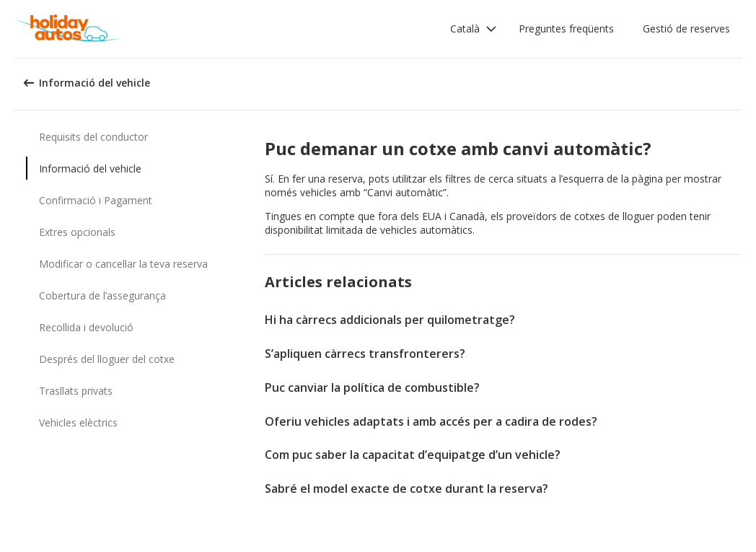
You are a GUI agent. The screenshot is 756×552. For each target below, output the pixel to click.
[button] (474, 29)
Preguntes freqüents (566, 29)
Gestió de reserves (686, 29)
